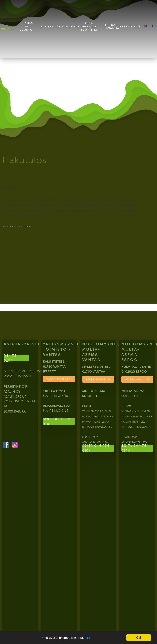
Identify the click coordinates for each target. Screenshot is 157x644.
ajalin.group (15, 396)
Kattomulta (10, 188)
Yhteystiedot (131, 21)
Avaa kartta (59, 379)
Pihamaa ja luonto (26, 21)
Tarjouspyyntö (68, 21)
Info (87, 638)
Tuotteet (47, 21)
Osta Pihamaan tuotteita (89, 21)
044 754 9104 (11, 358)
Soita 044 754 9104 (56, 422)
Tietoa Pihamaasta (110, 21)
